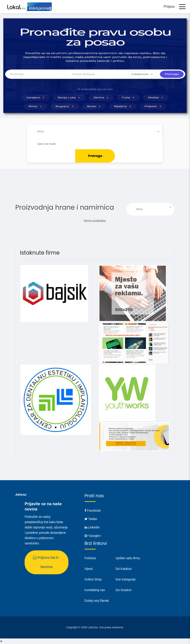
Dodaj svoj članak (97, 601)
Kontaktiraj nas (95, 590)
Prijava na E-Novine (47, 562)
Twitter (91, 519)
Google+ (93, 536)
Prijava (169, 7)
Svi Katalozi (123, 569)
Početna (90, 558)
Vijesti (89, 569)
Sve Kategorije (125, 580)
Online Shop (93, 580)
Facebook (93, 511)
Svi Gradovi (123, 590)
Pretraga (95, 156)
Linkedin (92, 528)
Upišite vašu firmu (128, 558)
